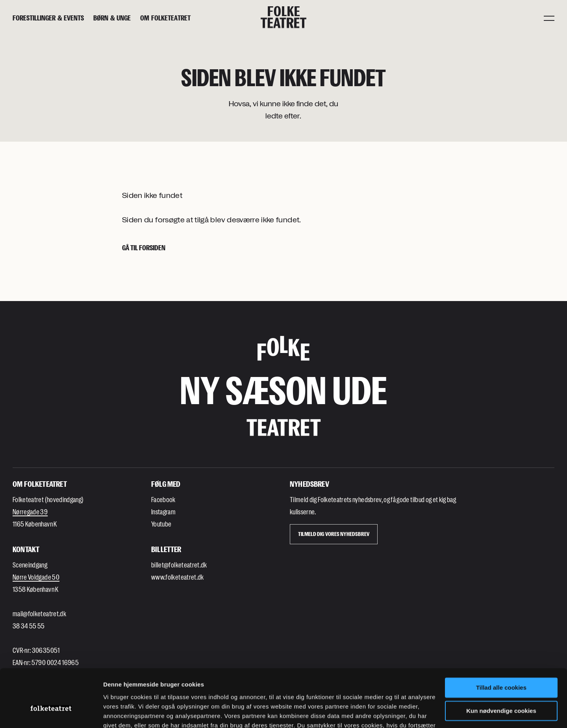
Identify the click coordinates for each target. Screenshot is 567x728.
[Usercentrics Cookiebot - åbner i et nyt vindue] (51, 713)
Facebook (163, 499)
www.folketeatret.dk (178, 577)
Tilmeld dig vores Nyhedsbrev (334, 534)
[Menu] (549, 18)
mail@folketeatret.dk (39, 613)
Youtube (161, 524)
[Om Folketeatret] (165, 18)
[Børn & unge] (112, 18)
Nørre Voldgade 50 (36, 577)
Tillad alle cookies (501, 644)
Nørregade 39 (30, 512)
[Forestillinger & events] (48, 18)
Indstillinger (120, 712)
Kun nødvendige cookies (501, 667)
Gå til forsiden (144, 248)
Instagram (163, 512)
